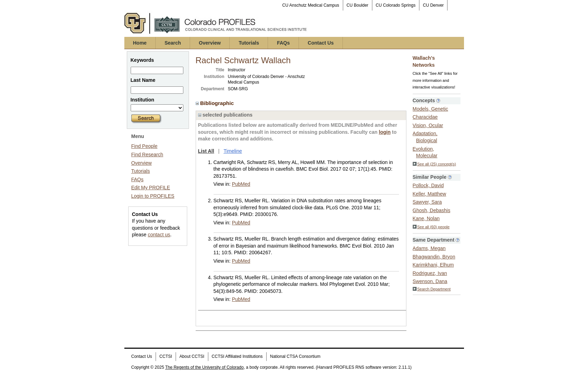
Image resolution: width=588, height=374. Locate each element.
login (385, 132)
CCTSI (166, 356)
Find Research (147, 155)
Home (140, 43)
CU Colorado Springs (396, 5)
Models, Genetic (430, 109)
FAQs (283, 43)
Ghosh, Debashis (432, 210)
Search (173, 43)
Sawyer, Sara (427, 202)
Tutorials (249, 43)
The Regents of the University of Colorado (204, 367)
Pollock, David (428, 185)
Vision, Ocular (428, 125)
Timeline (233, 151)
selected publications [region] (225, 115)
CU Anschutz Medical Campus (311, 5)
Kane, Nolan (426, 218)
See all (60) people (431, 227)
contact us (159, 235)
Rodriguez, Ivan (430, 273)
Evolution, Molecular (425, 152)
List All (206, 151)
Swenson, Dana (430, 281)
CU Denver (433, 5)
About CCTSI (192, 356)
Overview (210, 43)
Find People (145, 146)
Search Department (432, 289)
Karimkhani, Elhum (433, 265)
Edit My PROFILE (151, 188)
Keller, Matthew (430, 194)
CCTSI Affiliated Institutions (237, 356)
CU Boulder (358, 5)
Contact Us (321, 43)
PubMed (241, 184)
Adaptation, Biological (425, 137)
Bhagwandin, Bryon (434, 257)
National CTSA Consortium (295, 356)
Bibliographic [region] (215, 103)
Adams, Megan (429, 248)
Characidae (425, 117)
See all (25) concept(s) (435, 164)
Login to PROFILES (153, 196)
